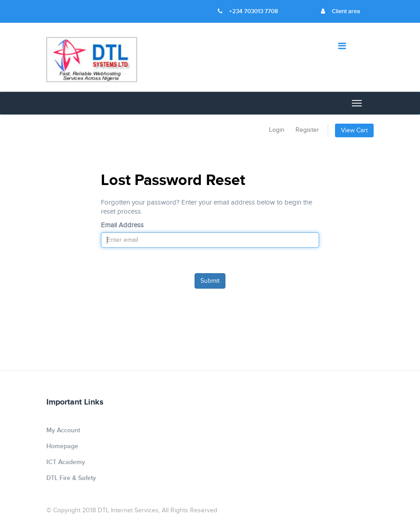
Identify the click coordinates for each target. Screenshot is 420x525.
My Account (63, 430)
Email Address (122, 225)
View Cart (354, 130)
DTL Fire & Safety (71, 478)
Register (307, 130)
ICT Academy (66, 462)
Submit (210, 281)
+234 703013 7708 (248, 11)
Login (277, 130)
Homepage (62, 446)
